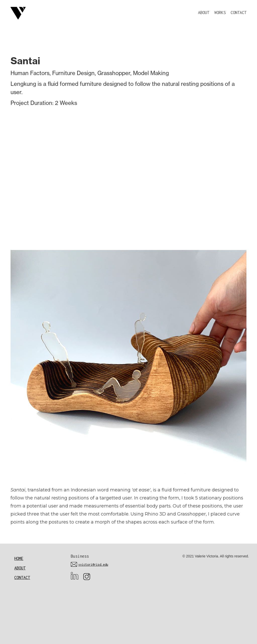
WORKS (220, 13)
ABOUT (204, 13)
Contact (22, 577)
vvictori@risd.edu (93, 565)
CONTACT (239, 13)
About (20, 568)
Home (19, 558)
